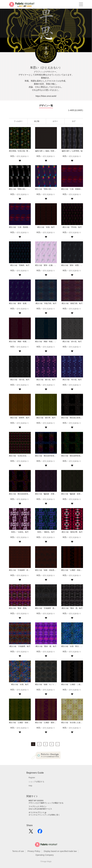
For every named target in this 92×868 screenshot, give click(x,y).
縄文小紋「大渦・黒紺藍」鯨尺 (20, 227)
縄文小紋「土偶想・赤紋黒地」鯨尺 (72, 570)
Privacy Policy (34, 851)
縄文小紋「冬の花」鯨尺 (72, 380)
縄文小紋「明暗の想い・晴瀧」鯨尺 (46, 189)
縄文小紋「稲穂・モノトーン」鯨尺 (46, 684)
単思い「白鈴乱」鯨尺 (20, 532)
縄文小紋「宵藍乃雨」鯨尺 (46, 303)
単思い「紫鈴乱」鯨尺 (46, 532)
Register (32, 778)
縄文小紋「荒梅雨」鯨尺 (20, 265)
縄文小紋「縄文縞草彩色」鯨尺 (72, 456)
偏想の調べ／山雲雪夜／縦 (72, 151)
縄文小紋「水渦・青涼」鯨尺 (72, 646)
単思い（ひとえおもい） (20, 156)
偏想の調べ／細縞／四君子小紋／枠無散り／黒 (46, 151)
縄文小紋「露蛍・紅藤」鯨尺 (46, 265)
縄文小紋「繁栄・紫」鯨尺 (46, 646)
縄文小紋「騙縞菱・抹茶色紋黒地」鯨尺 (72, 494)
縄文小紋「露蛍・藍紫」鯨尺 (20, 303)
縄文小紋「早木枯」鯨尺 (72, 227)
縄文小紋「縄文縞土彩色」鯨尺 (72, 418)
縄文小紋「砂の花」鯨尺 (72, 341)
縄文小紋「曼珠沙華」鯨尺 (72, 532)
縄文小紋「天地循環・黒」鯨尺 (46, 608)
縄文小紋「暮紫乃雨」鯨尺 (72, 303)
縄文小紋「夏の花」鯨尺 (46, 380)
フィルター (18, 121)
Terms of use (18, 851)
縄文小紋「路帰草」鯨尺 (20, 418)
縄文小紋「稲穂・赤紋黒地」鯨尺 (46, 570)
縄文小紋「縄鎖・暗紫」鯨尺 (20, 341)
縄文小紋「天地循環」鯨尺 (20, 646)
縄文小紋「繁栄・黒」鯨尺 (72, 608)
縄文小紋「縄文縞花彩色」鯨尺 (20, 494)
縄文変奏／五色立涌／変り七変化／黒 (20, 151)
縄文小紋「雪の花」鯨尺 (20, 380)
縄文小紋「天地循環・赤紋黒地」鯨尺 (20, 570)
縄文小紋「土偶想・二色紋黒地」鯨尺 (72, 684)
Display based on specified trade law (60, 851)
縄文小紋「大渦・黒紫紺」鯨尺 (72, 189)
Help (30, 786)
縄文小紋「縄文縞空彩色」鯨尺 (46, 456)
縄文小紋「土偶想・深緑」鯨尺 (20, 723)
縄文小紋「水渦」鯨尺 (20, 684)
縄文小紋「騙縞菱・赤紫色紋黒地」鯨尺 (46, 494)
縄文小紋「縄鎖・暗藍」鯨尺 (46, 341)
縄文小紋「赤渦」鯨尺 (46, 227)
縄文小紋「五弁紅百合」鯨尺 (20, 456)
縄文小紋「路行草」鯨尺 (46, 418)
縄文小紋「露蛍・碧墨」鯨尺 (72, 265)
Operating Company (44, 855)
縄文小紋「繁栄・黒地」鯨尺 (20, 608)
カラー (55, 121)
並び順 (37, 121)
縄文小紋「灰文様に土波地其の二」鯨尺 (72, 723)
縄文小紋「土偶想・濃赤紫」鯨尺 (46, 723)
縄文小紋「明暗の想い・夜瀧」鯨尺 (20, 189)
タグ (74, 121)
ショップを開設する (36, 782)
